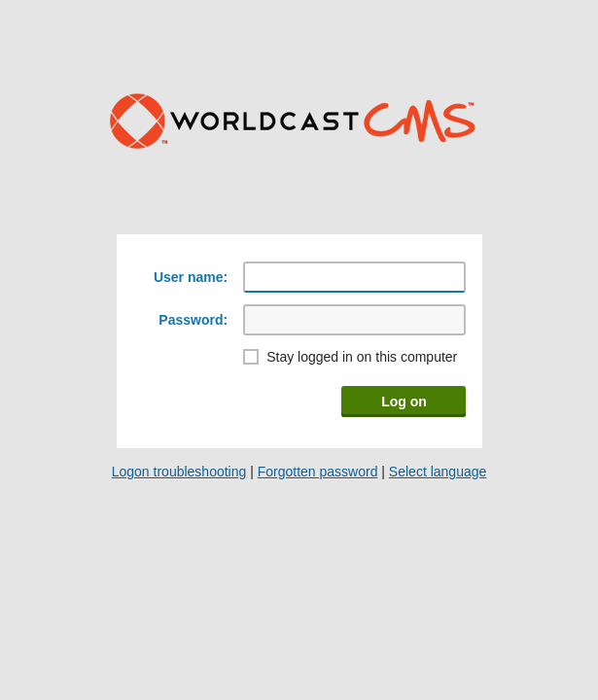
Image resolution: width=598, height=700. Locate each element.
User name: (191, 277)
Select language (438, 472)
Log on (404, 402)
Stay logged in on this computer (362, 357)
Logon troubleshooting (179, 472)
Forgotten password (318, 472)
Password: (193, 320)
